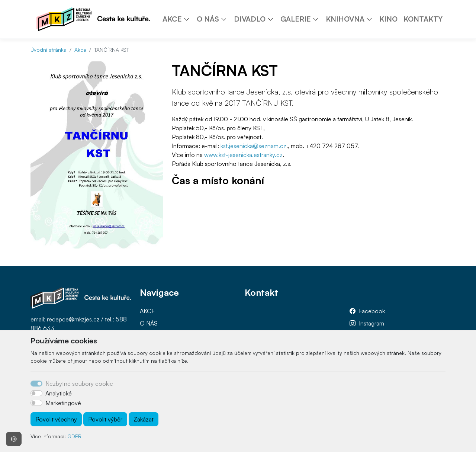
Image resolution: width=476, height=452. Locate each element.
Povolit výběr (105, 419)
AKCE (147, 311)
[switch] (36, 393)
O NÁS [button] (208, 19)
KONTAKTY (423, 19)
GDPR (74, 436)
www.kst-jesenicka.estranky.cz (243, 155)
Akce (80, 50)
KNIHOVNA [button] (345, 19)
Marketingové (63, 403)
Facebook (372, 311)
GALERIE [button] (296, 19)
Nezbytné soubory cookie (79, 384)
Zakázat (144, 419)
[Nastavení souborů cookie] (14, 439)
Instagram (372, 323)
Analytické (59, 393)
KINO (388, 19)
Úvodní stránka (49, 50)
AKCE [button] (172, 19)
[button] (189, 19)
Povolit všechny (56, 419)
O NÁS (149, 323)
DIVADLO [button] (250, 19)
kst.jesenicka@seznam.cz (253, 146)
